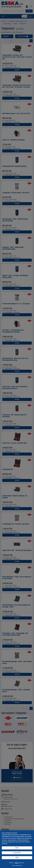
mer (17, 858)
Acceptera (17, 853)
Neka (17, 848)
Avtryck (13, 866)
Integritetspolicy (19, 866)
